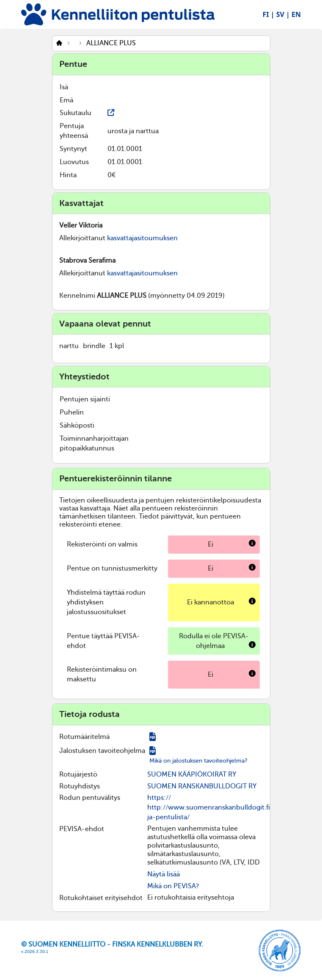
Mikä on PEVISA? (173, 886)
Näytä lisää (164, 874)
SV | (283, 14)
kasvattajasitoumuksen (142, 238)
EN (296, 14)
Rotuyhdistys (80, 786)
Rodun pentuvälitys (90, 798)
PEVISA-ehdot (82, 829)
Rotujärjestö (78, 774)
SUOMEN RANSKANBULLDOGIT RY (202, 786)
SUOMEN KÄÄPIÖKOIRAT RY (192, 774)
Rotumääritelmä (84, 737)
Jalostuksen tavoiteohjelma (102, 751)
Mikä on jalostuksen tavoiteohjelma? (198, 761)
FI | (269, 14)
